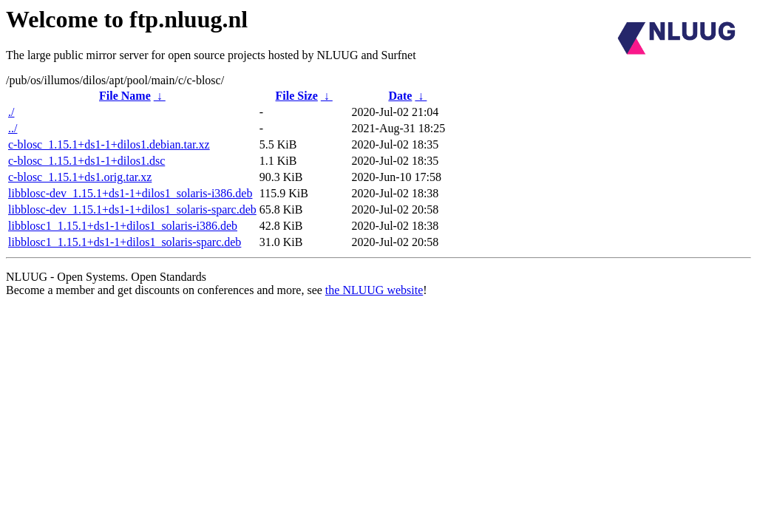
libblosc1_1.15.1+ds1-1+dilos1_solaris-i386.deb (123, 226)
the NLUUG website (374, 290)
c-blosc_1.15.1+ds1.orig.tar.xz (80, 177)
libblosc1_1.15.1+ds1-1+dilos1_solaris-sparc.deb (125, 242)
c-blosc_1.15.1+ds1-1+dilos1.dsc (86, 161)
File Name (125, 96)
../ (13, 128)
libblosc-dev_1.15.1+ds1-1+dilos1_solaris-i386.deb (130, 193)
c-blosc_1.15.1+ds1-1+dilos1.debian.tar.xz (109, 144)
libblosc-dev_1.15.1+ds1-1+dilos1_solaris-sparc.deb (132, 209)
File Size (297, 96)
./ (11, 112)
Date (400, 96)
